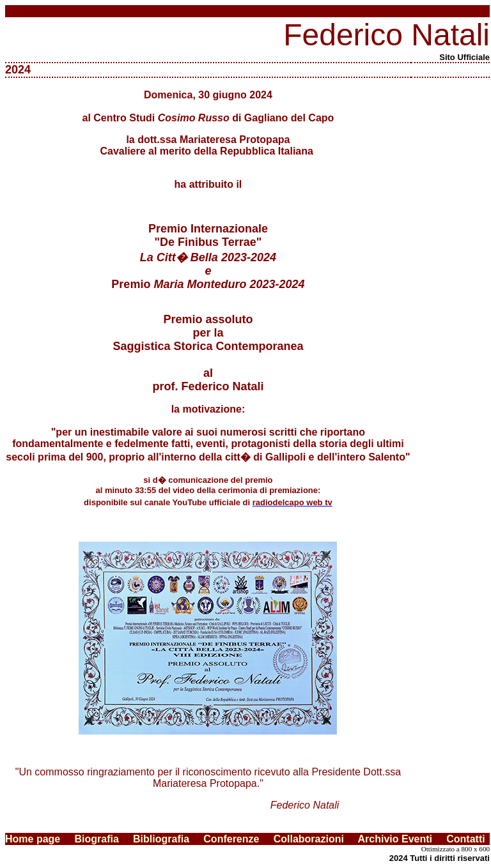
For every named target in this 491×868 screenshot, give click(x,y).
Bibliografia (168, 839)
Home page (33, 839)
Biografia (96, 839)
